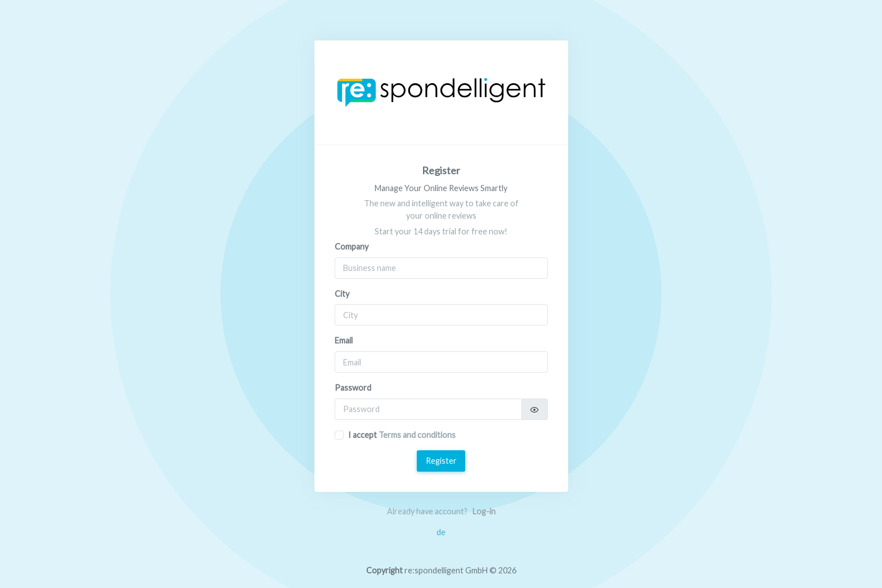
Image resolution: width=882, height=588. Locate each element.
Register (441, 461)
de (441, 532)
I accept (402, 435)
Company (352, 246)
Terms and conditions (417, 435)
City (342, 294)
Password (353, 388)
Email (344, 340)
